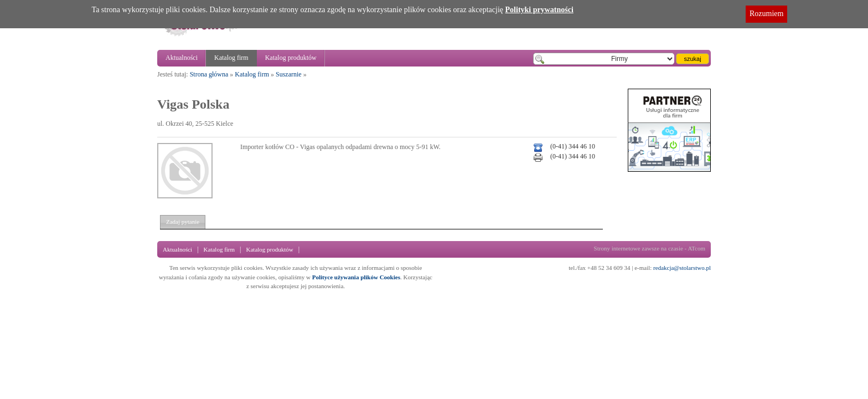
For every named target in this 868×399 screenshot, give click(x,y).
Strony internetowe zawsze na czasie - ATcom (650, 248)
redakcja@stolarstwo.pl (682, 268)
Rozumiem (766, 14)
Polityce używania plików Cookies (356, 277)
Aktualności (182, 58)
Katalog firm (231, 58)
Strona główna (209, 74)
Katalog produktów (291, 58)
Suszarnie (289, 74)
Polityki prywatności (539, 10)
